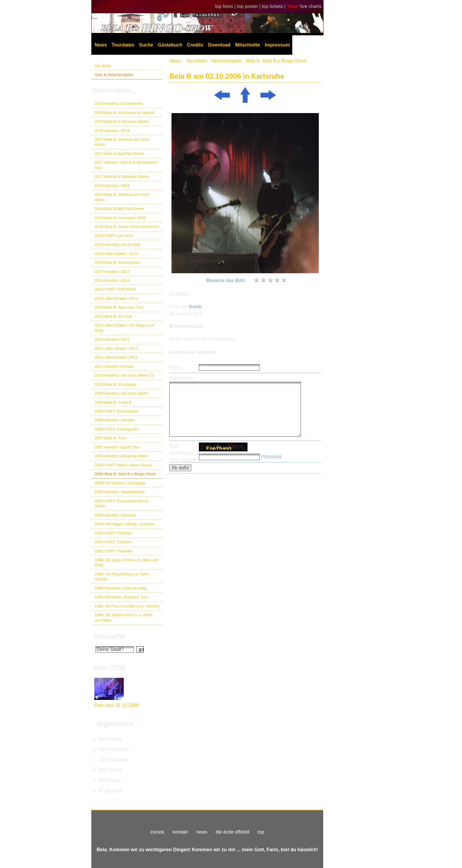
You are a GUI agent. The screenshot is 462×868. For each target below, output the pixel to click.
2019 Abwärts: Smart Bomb (119, 103)
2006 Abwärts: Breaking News (121, 456)
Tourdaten (123, 45)
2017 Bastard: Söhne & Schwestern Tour (126, 165)
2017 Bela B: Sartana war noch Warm (122, 142)
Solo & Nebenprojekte (114, 75)
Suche (146, 45)
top (261, 832)
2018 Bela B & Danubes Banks (122, 121)
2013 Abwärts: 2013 (112, 339)
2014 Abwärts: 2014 (112, 280)
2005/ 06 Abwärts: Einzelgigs (120, 483)
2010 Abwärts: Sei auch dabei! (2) (124, 375)
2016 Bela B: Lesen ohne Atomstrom (127, 227)
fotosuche (110, 636)
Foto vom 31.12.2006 (117, 705)
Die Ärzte (103, 66)
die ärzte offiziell (232, 832)
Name (176, 367)
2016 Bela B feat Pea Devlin (119, 209)
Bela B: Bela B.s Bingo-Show (276, 61)
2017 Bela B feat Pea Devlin (119, 154)
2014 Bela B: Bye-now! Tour (119, 307)
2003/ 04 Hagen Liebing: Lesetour (124, 524)
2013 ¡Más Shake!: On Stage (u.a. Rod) (125, 328)
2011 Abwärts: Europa (114, 366)
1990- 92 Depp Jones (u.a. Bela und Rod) (126, 562)
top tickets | (274, 6)
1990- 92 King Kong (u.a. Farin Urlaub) (122, 577)
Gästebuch (170, 45)
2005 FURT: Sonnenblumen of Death (121, 503)
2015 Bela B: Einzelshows (117, 262)
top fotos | (226, 6)
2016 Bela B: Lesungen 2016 (120, 218)
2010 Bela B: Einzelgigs (115, 384)
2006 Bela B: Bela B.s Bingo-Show (125, 474)
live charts (311, 6)
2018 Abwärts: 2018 (112, 131)
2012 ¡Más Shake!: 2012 (116, 348)
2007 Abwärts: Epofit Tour (117, 447)
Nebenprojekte (227, 61)
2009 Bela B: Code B (113, 402)
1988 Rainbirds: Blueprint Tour (121, 597)
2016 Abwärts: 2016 (112, 186)
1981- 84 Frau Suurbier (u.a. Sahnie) (127, 606)
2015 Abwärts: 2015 (112, 272)
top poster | (249, 6)
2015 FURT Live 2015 (114, 236)
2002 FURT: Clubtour (113, 542)
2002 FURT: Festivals (113, 551)
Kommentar (182, 378)
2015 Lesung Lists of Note (118, 245)
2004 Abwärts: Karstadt (115, 515)
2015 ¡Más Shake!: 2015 (116, 254)
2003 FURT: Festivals (113, 533)
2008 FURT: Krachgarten (116, 429)
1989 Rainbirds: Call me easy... (122, 588)
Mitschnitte (247, 45)
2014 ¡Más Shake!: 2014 (116, 298)
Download (219, 45)
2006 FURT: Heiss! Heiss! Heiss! (123, 465)
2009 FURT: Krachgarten (116, 411)
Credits (195, 45)
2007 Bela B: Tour (110, 438)
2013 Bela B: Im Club (113, 316)
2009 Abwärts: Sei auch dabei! (121, 393)
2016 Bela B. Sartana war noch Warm (122, 197)
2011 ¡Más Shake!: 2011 (116, 357)
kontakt (180, 832)
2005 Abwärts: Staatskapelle (120, 492)
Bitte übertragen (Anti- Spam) (183, 453)
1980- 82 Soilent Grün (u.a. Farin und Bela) (123, 617)
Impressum (277, 45)
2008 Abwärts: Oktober (115, 420)
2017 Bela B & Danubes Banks (122, 177)
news (202, 832)
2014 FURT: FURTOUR (115, 289)
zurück (157, 832)
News (101, 45)
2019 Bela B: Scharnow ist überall (124, 113)
